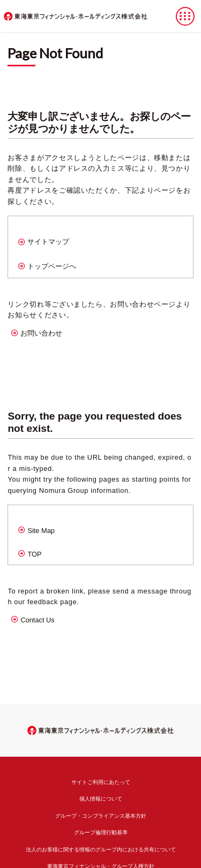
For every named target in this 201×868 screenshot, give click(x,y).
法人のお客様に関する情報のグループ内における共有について (101, 850)
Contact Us (37, 620)
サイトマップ (48, 242)
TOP (34, 554)
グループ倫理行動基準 (101, 832)
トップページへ (52, 266)
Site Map (41, 531)
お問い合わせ (41, 333)
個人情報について (101, 799)
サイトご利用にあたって (101, 782)
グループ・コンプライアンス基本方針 (101, 816)
